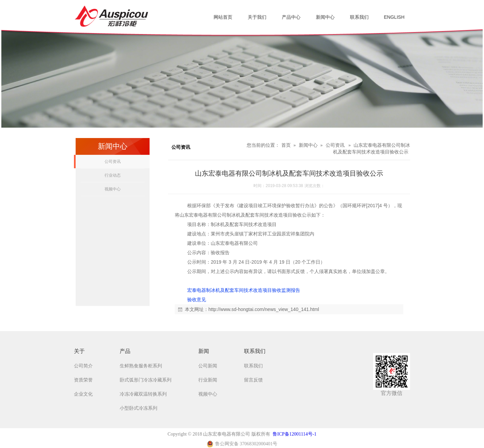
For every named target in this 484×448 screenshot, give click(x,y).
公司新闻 (208, 366)
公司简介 (83, 366)
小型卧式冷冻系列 (138, 408)
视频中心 (113, 189)
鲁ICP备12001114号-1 (294, 434)
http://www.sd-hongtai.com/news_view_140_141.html (264, 309)
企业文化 (83, 394)
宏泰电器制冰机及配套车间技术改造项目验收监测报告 (244, 290)
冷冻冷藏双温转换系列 (143, 394)
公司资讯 (113, 162)
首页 (286, 145)
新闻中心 (308, 145)
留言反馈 (253, 380)
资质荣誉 (83, 380)
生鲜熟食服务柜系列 (141, 366)
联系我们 (253, 366)
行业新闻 (208, 380)
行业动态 (113, 175)
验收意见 (197, 300)
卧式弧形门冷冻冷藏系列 (146, 380)
